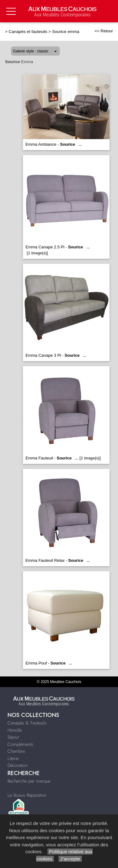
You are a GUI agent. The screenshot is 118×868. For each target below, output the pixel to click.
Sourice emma (66, 32)
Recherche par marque (29, 781)
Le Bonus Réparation (27, 795)
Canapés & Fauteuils (27, 723)
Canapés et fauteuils (28, 32)
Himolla (15, 730)
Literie (13, 758)
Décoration (18, 765)
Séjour (13, 737)
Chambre (16, 751)
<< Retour (104, 31)
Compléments (20, 744)
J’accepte (70, 859)
